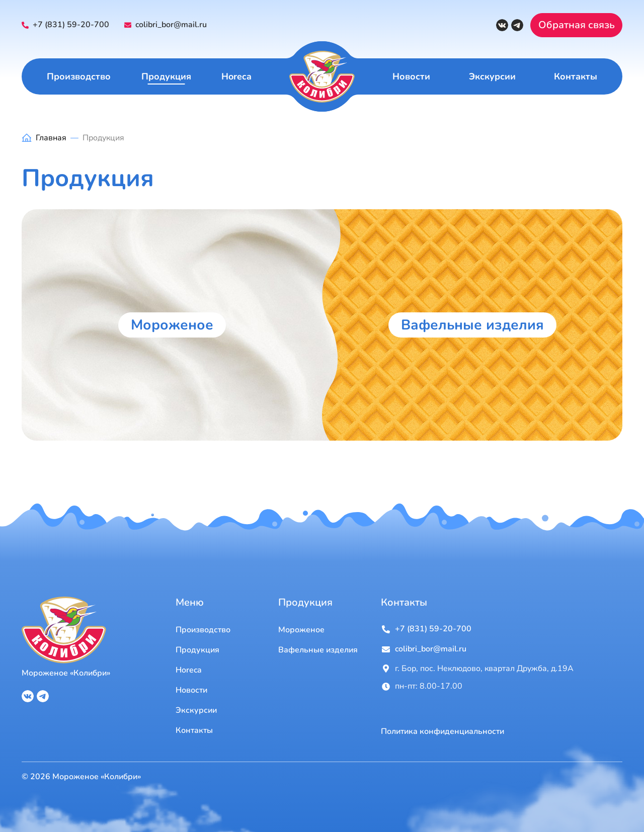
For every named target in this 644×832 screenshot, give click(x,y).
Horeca (236, 76)
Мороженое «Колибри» (66, 673)
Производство (79, 76)
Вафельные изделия (472, 325)
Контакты (576, 76)
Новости (411, 76)
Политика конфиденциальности (442, 732)
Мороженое (172, 325)
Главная (51, 138)
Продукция (166, 76)
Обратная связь (577, 25)
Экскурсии (492, 76)
